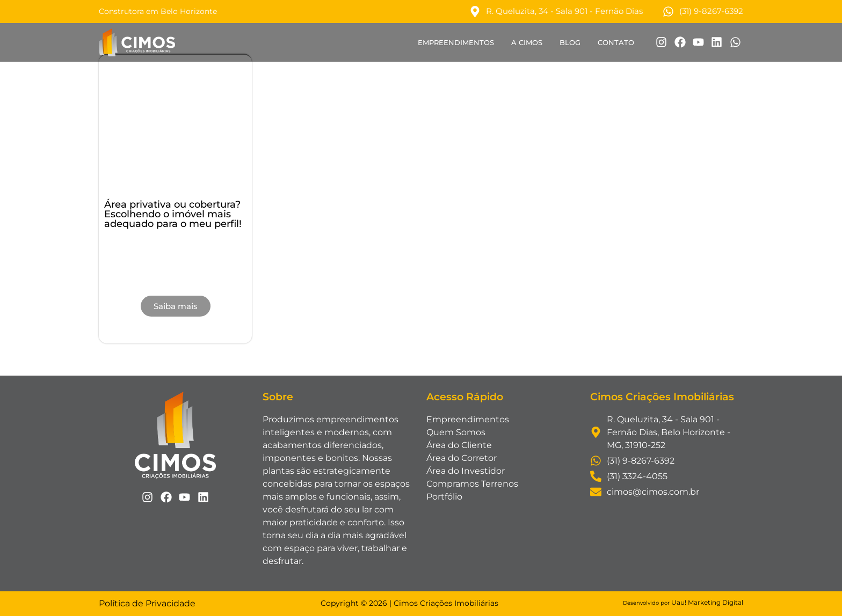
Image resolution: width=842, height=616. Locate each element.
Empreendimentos (456, 42)
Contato (616, 42)
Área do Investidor (466, 471)
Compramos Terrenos (472, 484)
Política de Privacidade (147, 603)
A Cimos (527, 42)
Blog (570, 42)
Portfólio (444, 497)
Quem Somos (456, 432)
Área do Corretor (462, 458)
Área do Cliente (459, 445)
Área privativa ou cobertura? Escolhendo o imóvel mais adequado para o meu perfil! (173, 214)
